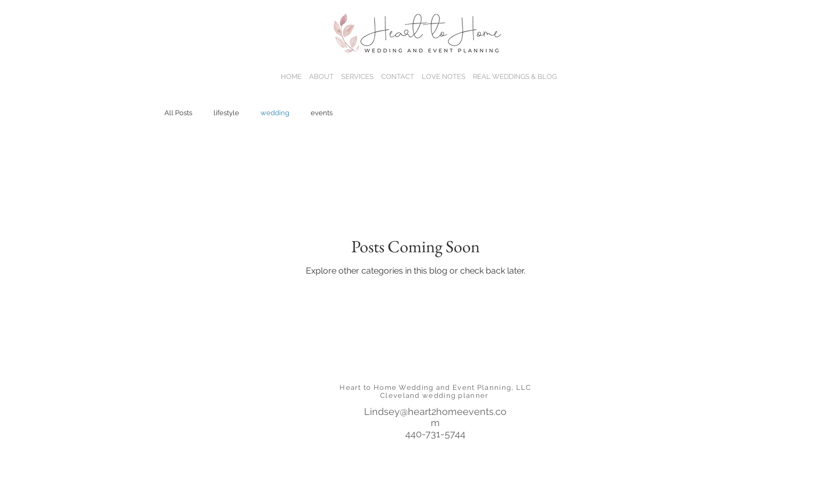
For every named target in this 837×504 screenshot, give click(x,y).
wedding (275, 113)
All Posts (178, 113)
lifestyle (226, 113)
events (322, 113)
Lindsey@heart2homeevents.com (435, 417)
